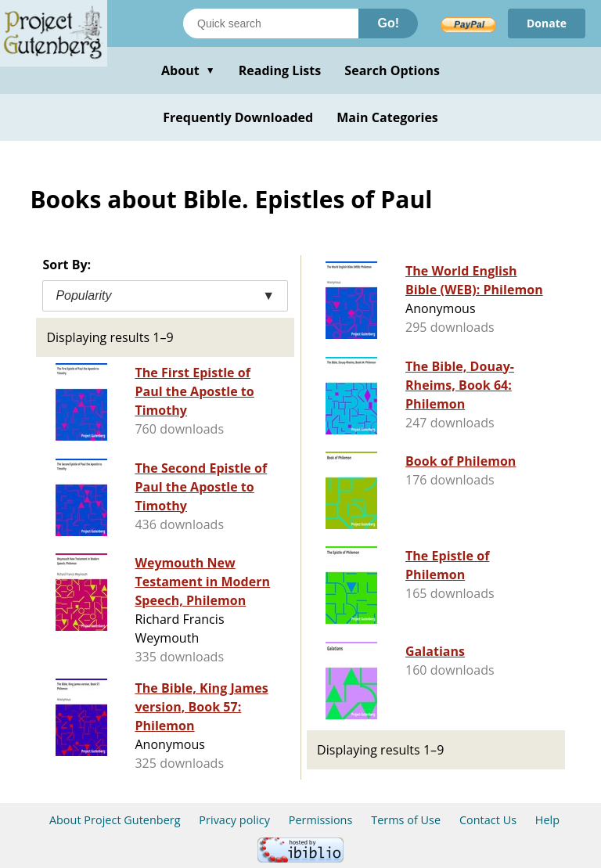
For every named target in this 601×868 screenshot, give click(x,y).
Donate (547, 23)
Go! (388, 23)
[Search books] (271, 23)
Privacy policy (234, 820)
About (188, 70)
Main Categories (387, 117)
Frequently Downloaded (238, 117)
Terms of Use (406, 820)
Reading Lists (280, 70)
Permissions (321, 820)
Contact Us (488, 820)
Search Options (392, 70)
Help (547, 820)
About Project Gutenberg (115, 820)
